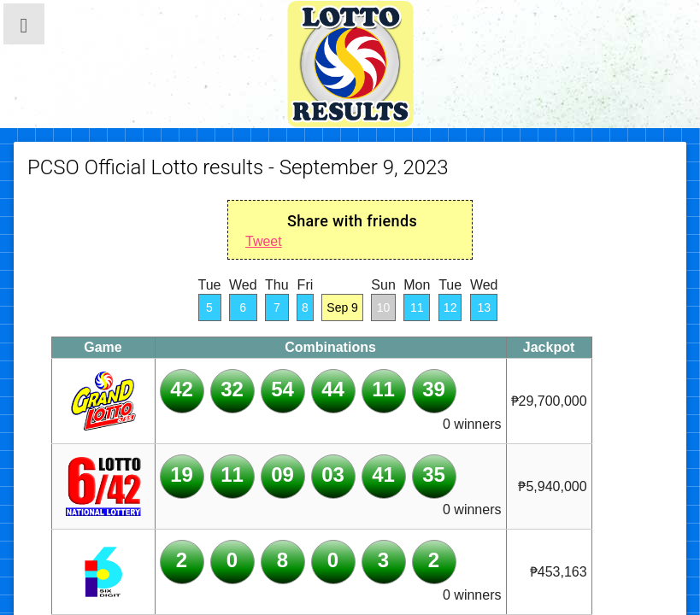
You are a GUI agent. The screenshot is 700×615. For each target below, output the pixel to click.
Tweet (264, 241)
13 (484, 307)
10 (384, 307)
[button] (24, 24)
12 (450, 307)
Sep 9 (342, 307)
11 (417, 307)
